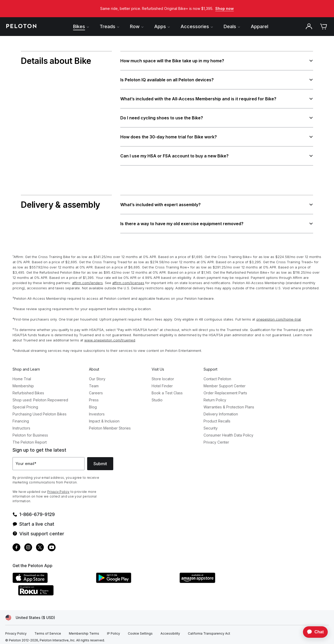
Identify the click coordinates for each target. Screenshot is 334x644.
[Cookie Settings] (140, 631)
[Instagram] (28, 545)
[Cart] (324, 27)
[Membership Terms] (84, 631)
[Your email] (49, 461)
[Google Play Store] (135, 579)
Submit (100, 461)
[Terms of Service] (48, 631)
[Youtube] (52, 545)
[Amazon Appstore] (219, 579)
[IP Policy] (114, 631)
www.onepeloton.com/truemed (110, 337)
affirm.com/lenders (87, 280)
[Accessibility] (170, 631)
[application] (313, 632)
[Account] (309, 27)
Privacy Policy (58, 489)
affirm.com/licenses (128, 280)
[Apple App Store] (52, 579)
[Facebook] (16, 545)
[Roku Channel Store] (57, 591)
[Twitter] (40, 545)
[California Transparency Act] (209, 631)
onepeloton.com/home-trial (279, 316)
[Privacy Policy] (16, 631)
